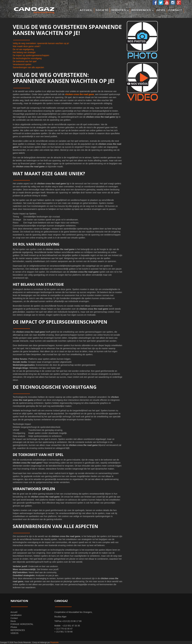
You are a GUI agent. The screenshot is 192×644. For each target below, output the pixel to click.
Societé (102, 10)
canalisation (16, 615)
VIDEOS (14, 633)
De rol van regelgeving (23, 49)
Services (120, 10)
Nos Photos (136, 41)
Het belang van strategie (24, 52)
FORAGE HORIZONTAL (22, 624)
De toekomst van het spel (25, 61)
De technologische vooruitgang (27, 58)
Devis (161, 10)
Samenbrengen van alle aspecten (28, 67)
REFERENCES (142, 10)
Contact (175, 10)
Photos (14, 627)
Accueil (86, 10)
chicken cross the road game (80, 94)
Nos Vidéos (138, 84)
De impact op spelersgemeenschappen (31, 55)
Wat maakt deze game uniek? (27, 46)
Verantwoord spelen (22, 64)
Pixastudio (55, 642)
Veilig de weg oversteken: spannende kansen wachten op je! (41, 43)
